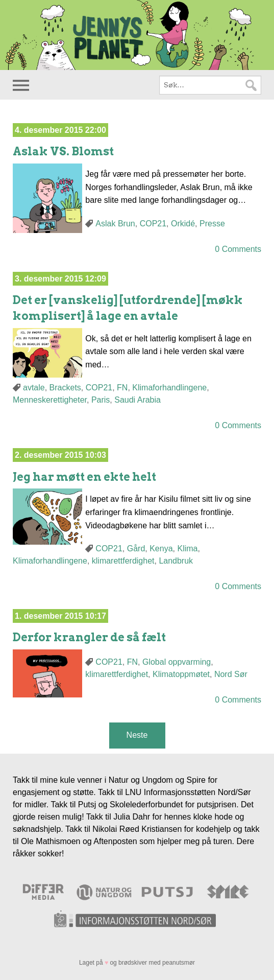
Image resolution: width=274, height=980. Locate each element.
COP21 (153, 224)
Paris (101, 400)
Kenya (161, 549)
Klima (187, 549)
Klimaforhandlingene (169, 388)
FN (122, 388)
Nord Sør (231, 674)
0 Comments (238, 249)
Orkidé (183, 224)
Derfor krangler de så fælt (89, 637)
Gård (136, 549)
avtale (34, 388)
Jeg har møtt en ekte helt (84, 477)
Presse (212, 224)
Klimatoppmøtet (181, 674)
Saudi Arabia (138, 400)
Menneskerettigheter (50, 400)
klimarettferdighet (123, 561)
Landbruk (176, 561)
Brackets (65, 388)
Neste (137, 735)
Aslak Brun (115, 224)
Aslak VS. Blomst (63, 151)
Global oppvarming (177, 662)
